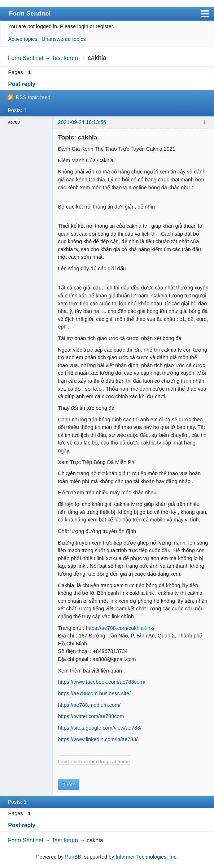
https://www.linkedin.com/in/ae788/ (98, 739)
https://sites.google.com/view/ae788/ (100, 728)
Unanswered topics (64, 39)
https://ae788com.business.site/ (94, 693)
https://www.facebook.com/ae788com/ (101, 682)
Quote (68, 785)
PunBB (73, 857)
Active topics (23, 39)
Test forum (65, 58)
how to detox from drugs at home (94, 762)
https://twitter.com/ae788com (91, 716)
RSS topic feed (33, 97)
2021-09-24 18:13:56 (82, 122)
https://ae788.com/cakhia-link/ (120, 628)
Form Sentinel (30, 13)
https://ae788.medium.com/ (89, 705)
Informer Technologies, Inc (146, 857)
